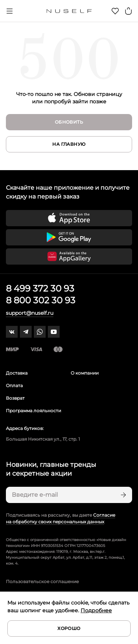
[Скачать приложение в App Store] (69, 218)
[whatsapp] (40, 332)
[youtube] (54, 332)
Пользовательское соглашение (42, 581)
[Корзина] (128, 11)
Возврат (15, 398)
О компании (85, 373)
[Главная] (69, 11)
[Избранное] (115, 11)
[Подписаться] (123, 495)
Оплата (14, 385)
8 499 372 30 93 (40, 288)
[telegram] (26, 332)
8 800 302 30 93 (41, 300)
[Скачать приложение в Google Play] (69, 237)
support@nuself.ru (30, 313)
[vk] (12, 332)
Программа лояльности (33, 411)
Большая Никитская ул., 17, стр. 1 (43, 439)
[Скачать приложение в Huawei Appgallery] (69, 256)
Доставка (17, 373)
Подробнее (96, 610)
